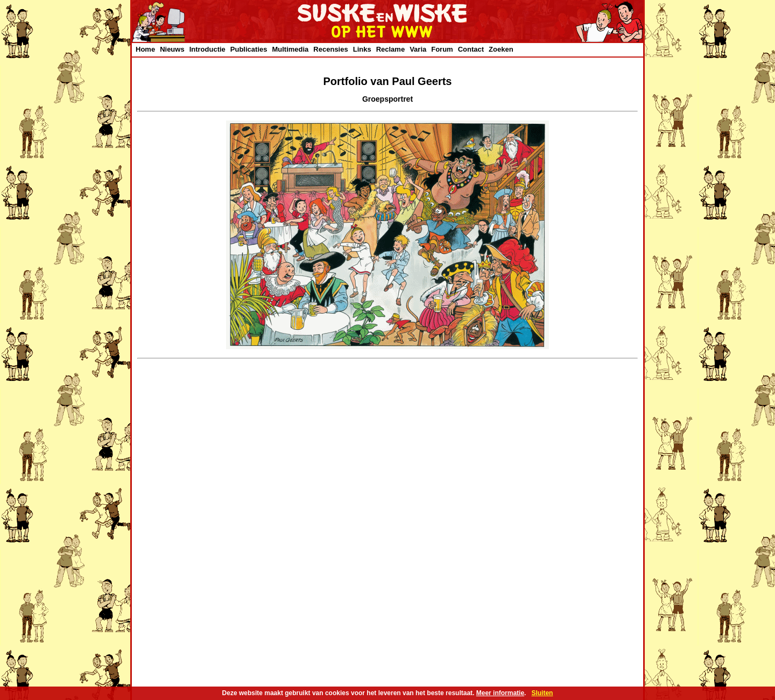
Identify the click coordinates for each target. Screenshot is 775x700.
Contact (471, 49)
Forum (442, 49)
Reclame (390, 49)
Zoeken (501, 49)
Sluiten (542, 693)
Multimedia (290, 49)
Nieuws (172, 49)
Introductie (207, 49)
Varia (418, 49)
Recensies (330, 49)
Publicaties (249, 49)
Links (362, 49)
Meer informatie (500, 693)
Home (145, 49)
